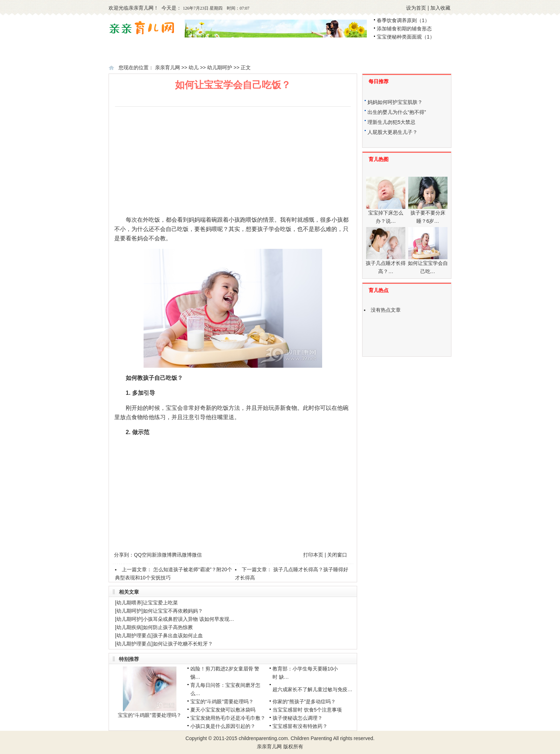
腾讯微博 (182, 555)
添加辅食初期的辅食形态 (404, 29)
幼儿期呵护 (220, 67)
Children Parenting (311, 738)
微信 (197, 555)
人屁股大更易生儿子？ (392, 132)
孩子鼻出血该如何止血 (178, 635)
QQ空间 (143, 555)
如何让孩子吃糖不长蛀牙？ (183, 644)
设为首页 (416, 8)
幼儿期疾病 (129, 627)
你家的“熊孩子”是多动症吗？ (304, 702)
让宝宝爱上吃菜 (160, 603)
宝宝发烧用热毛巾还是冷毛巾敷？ (228, 718)
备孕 (145, 52)
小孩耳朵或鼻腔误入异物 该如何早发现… (189, 619)
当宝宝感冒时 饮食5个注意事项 (307, 710)
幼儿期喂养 (129, 603)
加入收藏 (440, 8)
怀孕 (194, 52)
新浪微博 (162, 555)
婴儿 (312, 52)
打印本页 (313, 555)
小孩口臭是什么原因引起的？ (223, 726)
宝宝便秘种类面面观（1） (406, 37)
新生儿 (255, 52)
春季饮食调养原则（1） (403, 20)
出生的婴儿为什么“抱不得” (397, 112)
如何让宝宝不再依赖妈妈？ (173, 611)
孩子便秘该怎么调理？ (297, 718)
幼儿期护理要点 (134, 635)
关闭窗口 (337, 555)
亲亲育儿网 (141, 8)
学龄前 (426, 52)
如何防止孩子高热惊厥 (168, 627)
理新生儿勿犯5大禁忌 (391, 122)
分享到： (124, 555)
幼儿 (368, 52)
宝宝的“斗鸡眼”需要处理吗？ (149, 715)
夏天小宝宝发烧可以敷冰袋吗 (223, 710)
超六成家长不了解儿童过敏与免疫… (312, 689)
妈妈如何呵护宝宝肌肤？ (395, 102)
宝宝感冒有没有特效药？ (300, 726)
